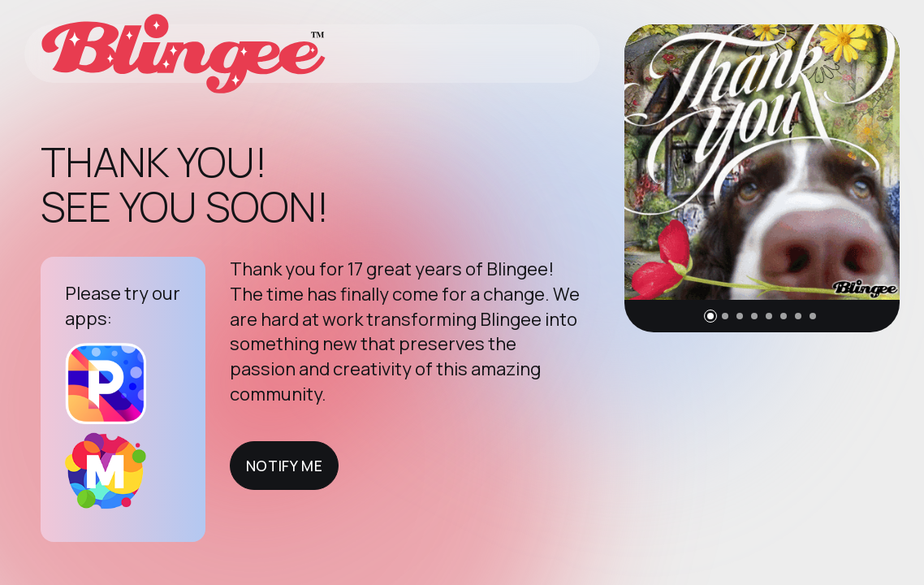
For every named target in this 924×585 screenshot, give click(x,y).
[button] (710, 316)
